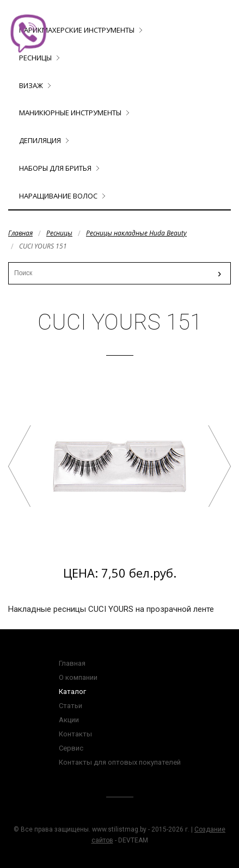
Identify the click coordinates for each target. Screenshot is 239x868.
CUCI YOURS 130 (20, 466)
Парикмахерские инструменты (77, 30)
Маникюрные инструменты (70, 113)
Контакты (75, 734)
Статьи (71, 706)
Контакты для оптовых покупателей (120, 762)
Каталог (72, 692)
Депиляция (40, 140)
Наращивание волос (58, 196)
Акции (69, 720)
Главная (20, 233)
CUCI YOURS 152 (219, 466)
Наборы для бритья (55, 168)
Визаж (31, 85)
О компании (78, 677)
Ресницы (59, 233)
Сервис (71, 748)
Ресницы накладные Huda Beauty (136, 233)
